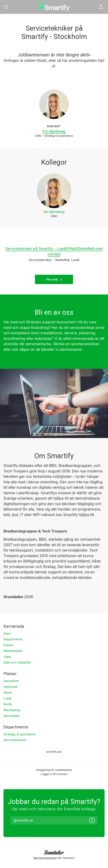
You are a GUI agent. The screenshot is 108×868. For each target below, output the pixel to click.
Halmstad (10, 687)
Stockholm (11, 681)
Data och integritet (17, 662)
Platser (9, 645)
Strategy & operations (19, 734)
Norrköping (12, 710)
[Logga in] (92, 820)
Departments (13, 639)
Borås (8, 704)
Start (7, 634)
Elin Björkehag (54, 131)
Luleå (7, 698)
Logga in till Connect (54, 774)
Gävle (8, 693)
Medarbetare (13, 651)
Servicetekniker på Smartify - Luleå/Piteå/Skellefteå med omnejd (54, 251)
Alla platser (12, 716)
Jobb (7, 657)
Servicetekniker (15, 740)
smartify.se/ (54, 752)
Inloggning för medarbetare (54, 770)
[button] (101, 7)
